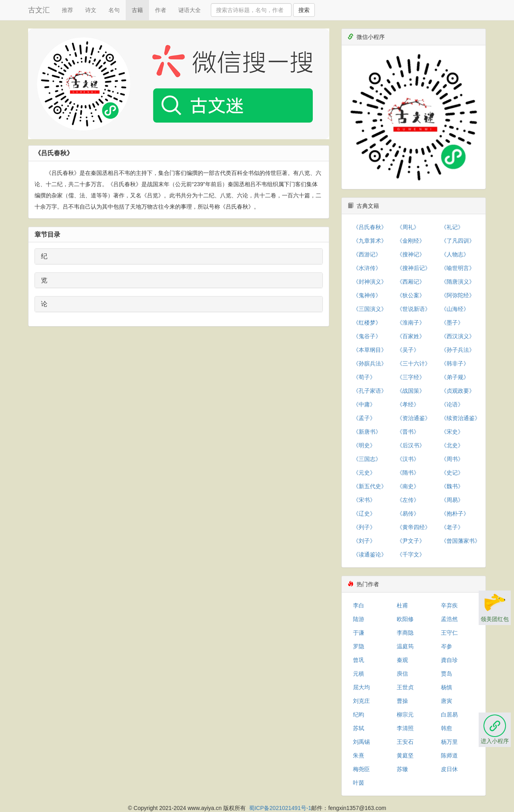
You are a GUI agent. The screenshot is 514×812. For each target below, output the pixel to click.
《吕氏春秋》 (370, 227)
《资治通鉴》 (414, 418)
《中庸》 (364, 404)
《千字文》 (411, 554)
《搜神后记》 (414, 268)
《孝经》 (408, 404)
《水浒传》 (367, 268)
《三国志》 (367, 459)
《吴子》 (408, 350)
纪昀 (359, 715)
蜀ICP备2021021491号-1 (280, 808)
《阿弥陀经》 (458, 295)
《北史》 (452, 445)
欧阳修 (405, 619)
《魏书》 (452, 486)
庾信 (402, 674)
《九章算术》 (370, 241)
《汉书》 (408, 459)
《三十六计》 (414, 363)
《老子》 (452, 527)
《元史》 (364, 473)
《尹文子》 (411, 541)
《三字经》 (411, 377)
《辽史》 (364, 514)
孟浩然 (449, 619)
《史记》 (452, 473)
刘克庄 (361, 701)
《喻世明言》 (458, 268)
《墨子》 (452, 323)
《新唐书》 (367, 432)
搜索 (304, 10)
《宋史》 (452, 432)
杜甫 (402, 605)
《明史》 (364, 445)
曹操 (402, 701)
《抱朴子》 (455, 514)
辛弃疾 (449, 605)
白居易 (449, 715)
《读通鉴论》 (370, 554)
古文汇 (39, 10)
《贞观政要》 (458, 391)
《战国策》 (411, 391)
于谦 (359, 633)
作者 (161, 10)
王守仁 (449, 633)
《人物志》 (455, 254)
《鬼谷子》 (367, 336)
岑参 (447, 646)
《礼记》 (452, 227)
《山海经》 (455, 309)
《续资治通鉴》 (461, 418)
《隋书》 (408, 473)
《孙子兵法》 (458, 350)
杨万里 (449, 742)
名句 (114, 10)
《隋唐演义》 (458, 282)
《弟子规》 (455, 377)
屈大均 (361, 687)
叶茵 (359, 783)
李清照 (405, 728)
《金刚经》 (411, 241)
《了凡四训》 (458, 241)
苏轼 (359, 728)
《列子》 (364, 527)
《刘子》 (364, 541)
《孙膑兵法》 (370, 363)
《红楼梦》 (367, 323)
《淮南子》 (411, 323)
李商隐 (405, 633)
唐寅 (447, 701)
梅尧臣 (361, 769)
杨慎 (447, 687)
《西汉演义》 (458, 336)
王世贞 (405, 687)
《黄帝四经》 (414, 527)
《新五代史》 (370, 486)
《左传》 (408, 500)
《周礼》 (408, 227)
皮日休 (449, 769)
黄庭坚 (405, 755)
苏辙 (402, 769)
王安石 (405, 742)
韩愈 (447, 728)
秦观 (402, 660)
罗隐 (359, 646)
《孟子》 (364, 418)
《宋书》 (364, 500)
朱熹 (359, 755)
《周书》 (452, 459)
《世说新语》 (414, 309)
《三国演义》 (370, 309)
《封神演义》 (370, 282)
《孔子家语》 (370, 391)
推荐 (67, 10)
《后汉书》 (411, 445)
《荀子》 (364, 377)
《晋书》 (408, 432)
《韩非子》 (455, 363)
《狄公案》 (411, 295)
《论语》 (452, 404)
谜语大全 (190, 10)
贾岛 (447, 674)
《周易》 (452, 500)
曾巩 (359, 660)
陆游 (359, 619)
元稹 (359, 674)
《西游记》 (367, 254)
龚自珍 (449, 660)
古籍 (137, 10)
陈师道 (449, 755)
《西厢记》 (411, 282)
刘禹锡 (361, 742)
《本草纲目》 (370, 350)
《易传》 (408, 514)
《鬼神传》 (367, 295)
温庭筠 (405, 646)
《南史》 (408, 486)
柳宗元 (405, 715)
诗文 (91, 10)
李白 (359, 605)
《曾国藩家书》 (461, 541)
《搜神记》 (411, 254)
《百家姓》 (411, 336)
